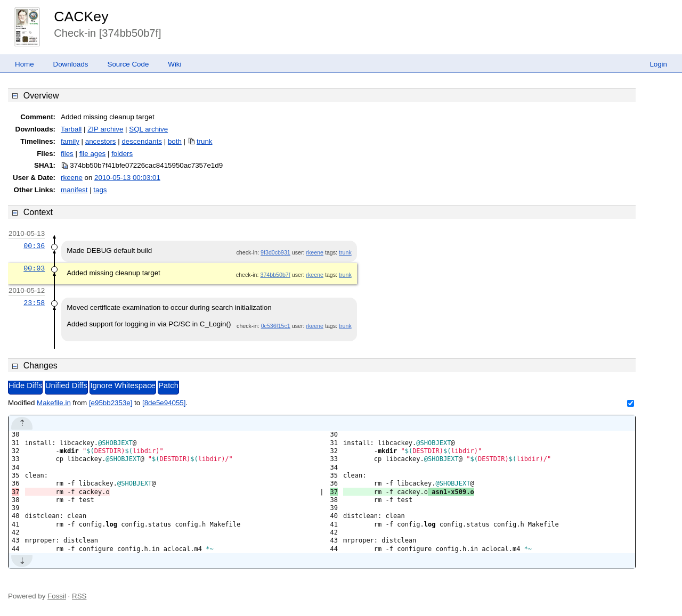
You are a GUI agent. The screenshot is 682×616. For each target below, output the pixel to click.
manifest (74, 190)
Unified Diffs (66, 385)
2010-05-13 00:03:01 (127, 178)
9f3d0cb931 (275, 252)
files (67, 154)
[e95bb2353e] (111, 403)
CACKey (81, 17)
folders (122, 154)
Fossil (57, 596)
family (70, 141)
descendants (142, 141)
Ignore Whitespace (123, 385)
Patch (168, 385)
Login (658, 64)
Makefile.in (54, 403)
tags (100, 190)
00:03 (34, 268)
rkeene (72, 178)
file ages (93, 154)
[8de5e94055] (164, 403)
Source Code (128, 64)
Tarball (71, 129)
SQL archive (148, 129)
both (175, 141)
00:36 (34, 246)
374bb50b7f (275, 275)
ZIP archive (105, 129)
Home (25, 64)
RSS (79, 596)
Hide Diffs (25, 385)
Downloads (71, 64)
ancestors (101, 141)
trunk (205, 141)
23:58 (34, 303)
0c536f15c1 (276, 326)
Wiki (174, 64)
